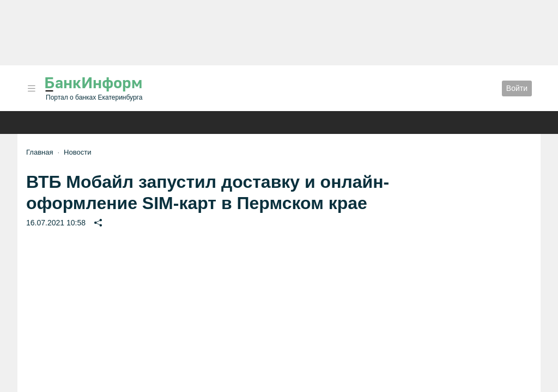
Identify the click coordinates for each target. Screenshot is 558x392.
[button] (32, 88)
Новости (77, 152)
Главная (40, 152)
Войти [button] (517, 88)
